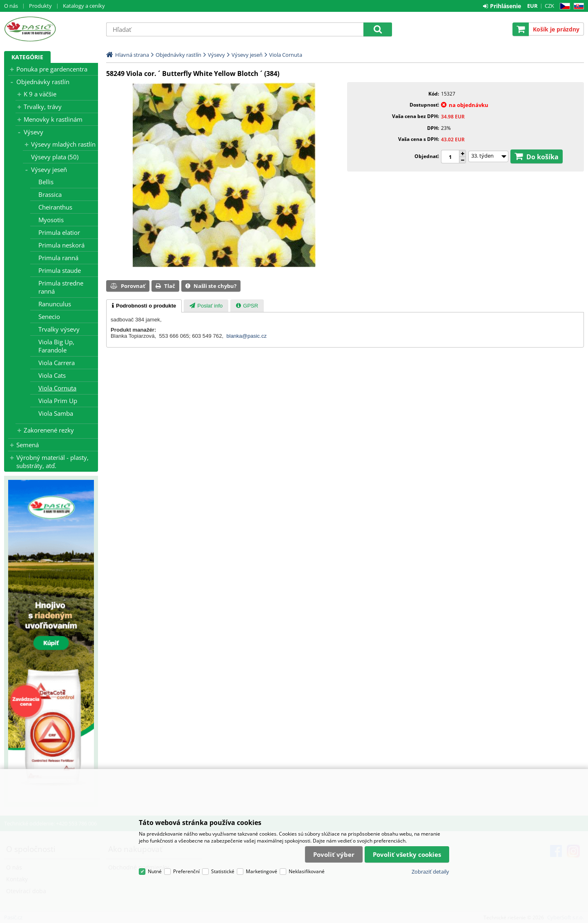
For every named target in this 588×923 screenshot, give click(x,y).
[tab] (144, 306)
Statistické (223, 871)
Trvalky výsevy (59, 329)
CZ (563, 6)
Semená (28, 445)
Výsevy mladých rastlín (63, 144)
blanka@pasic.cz (247, 336)
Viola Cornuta (57, 388)
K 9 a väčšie (40, 94)
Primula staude (60, 270)
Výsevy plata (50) (55, 157)
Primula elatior (59, 232)
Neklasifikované (307, 871)
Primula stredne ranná (61, 287)
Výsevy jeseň (49, 169)
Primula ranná (58, 258)
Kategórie (27, 57)
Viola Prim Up (58, 401)
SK (577, 6)
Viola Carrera (57, 363)
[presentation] (144, 306)
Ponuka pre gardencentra (52, 69)
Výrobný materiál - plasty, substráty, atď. (52, 461)
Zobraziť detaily (430, 872)
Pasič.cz (51, 29)
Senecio (49, 317)
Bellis (46, 182)
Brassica (50, 194)
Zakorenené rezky (49, 430)
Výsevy (33, 132)
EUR (532, 6)
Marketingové (262, 871)
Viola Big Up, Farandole (56, 346)
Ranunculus (55, 304)
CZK (549, 6)
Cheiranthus (55, 207)
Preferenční (186, 871)
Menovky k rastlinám (53, 119)
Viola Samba (56, 413)
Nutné (155, 871)
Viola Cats (52, 375)
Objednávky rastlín (43, 82)
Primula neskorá (61, 245)
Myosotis (51, 220)
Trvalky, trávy (43, 107)
